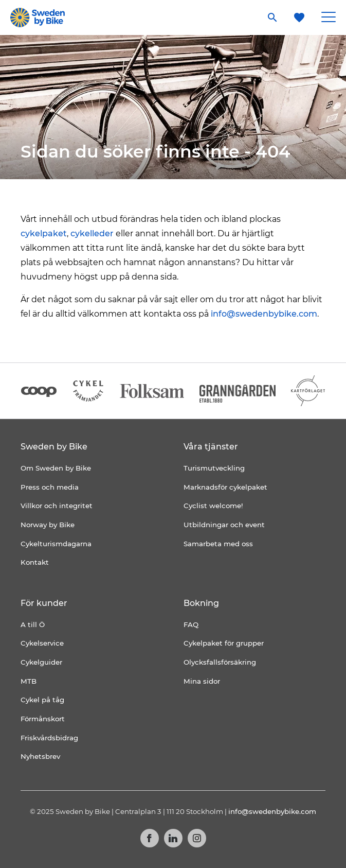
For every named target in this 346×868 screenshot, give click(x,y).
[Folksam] (152, 391)
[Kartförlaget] (308, 391)
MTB (29, 681)
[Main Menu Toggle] (329, 18)
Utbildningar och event (224, 525)
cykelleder (92, 233)
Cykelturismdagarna (56, 544)
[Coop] (39, 391)
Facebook (150, 838)
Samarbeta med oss (218, 544)
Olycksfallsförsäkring (220, 662)
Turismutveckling (214, 468)
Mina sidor (202, 681)
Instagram (197, 838)
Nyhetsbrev (40, 756)
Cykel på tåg (42, 700)
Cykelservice (42, 643)
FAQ (191, 624)
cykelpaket (44, 233)
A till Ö (33, 624)
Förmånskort (43, 719)
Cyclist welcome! (213, 506)
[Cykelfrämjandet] (88, 391)
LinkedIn (173, 838)
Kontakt (35, 562)
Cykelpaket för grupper (224, 643)
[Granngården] (238, 394)
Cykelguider (41, 662)
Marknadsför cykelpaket (225, 487)
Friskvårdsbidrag (49, 738)
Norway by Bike (48, 525)
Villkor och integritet (57, 506)
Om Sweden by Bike (56, 468)
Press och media (50, 487)
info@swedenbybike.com (264, 314)
